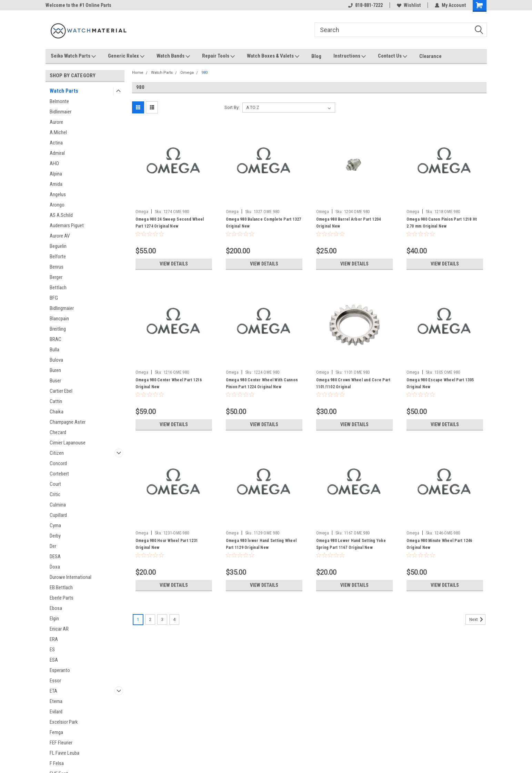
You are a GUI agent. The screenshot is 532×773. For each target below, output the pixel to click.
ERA (54, 639)
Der (53, 546)
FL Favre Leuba (64, 753)
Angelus (58, 194)
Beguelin (58, 246)
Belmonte (59, 101)
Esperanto (60, 670)
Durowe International (71, 577)
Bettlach (58, 288)
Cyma (55, 525)
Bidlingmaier (62, 308)
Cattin (56, 401)
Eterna (56, 701)
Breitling (58, 329)
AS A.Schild (61, 215)
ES (52, 650)
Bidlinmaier (61, 112)
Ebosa (56, 608)
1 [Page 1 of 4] (138, 620)
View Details (174, 264)
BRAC (56, 339)
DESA (55, 556)
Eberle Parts (62, 598)
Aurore (56, 122)
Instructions (350, 56)
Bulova (56, 360)
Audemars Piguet (67, 225)
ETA (53, 691)
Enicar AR (59, 629)
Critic (55, 494)
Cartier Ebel (61, 391)
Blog (316, 56)
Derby (55, 536)
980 (204, 73)
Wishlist (409, 5)
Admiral (57, 153)
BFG (54, 298)
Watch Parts (64, 91)
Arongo (57, 205)
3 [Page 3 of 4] (162, 620)
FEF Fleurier (61, 743)
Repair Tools (218, 56)
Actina (56, 143)
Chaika (57, 412)
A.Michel (58, 132)
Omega (187, 73)
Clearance (430, 56)
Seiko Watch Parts (73, 56)
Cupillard (58, 515)
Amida (56, 184)
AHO (54, 163)
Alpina (56, 174)
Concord (58, 463)
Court (55, 484)
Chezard (58, 432)
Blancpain (59, 319)
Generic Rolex (126, 56)
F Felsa (57, 763)
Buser (55, 381)
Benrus (57, 267)
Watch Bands (173, 56)
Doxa (55, 567)
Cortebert (59, 474)
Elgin (54, 619)
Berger (56, 277)
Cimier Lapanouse (68, 443)
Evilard (56, 712)
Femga (56, 732)
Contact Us (393, 56)
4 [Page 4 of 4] (174, 620)
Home (138, 73)
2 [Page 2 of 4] (150, 620)
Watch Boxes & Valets (273, 56)
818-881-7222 (365, 5)
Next (477, 620)
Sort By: (232, 107)
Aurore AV (60, 236)
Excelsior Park (64, 722)
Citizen (57, 453)
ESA (54, 660)
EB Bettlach (61, 588)
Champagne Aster (68, 422)
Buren (55, 370)
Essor (55, 681)
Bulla (54, 350)
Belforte (58, 257)
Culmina (58, 505)
